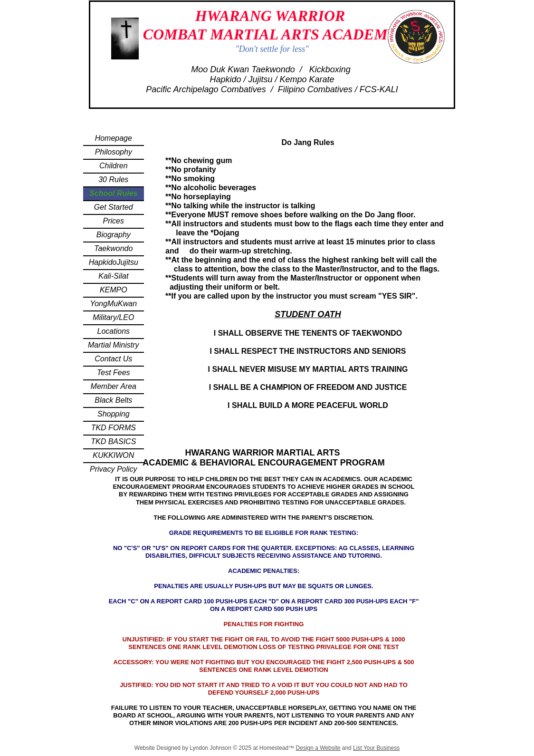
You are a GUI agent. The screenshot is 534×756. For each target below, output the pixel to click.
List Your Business (376, 748)
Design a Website (318, 748)
